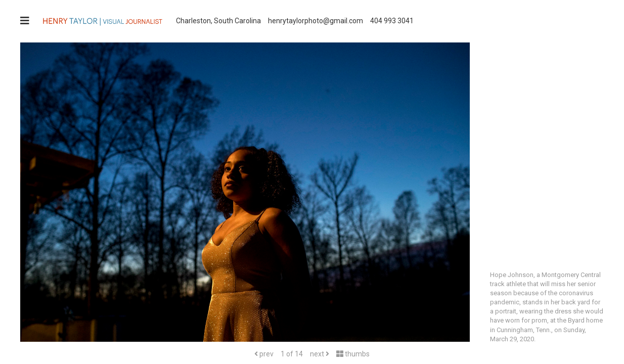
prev (264, 354)
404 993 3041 (392, 21)
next (320, 354)
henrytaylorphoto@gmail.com (316, 21)
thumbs (353, 354)
